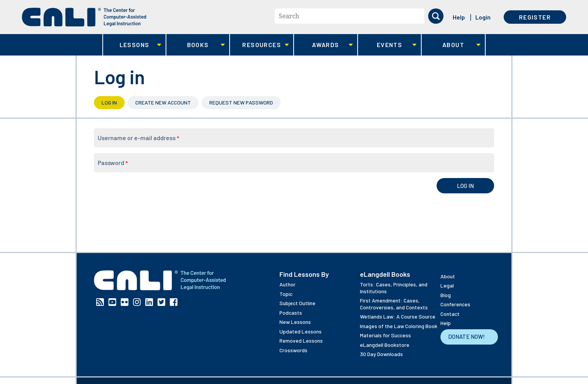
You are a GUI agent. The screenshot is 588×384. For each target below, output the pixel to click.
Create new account (163, 102)
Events (387, 45)
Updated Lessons (301, 331)
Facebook (174, 302)
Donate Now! (466, 337)
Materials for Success (385, 335)
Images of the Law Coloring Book (399, 326)
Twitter (161, 302)
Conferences (455, 304)
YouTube (112, 302)
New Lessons (295, 322)
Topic (286, 294)
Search (289, 16)
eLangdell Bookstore (385, 345)
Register (535, 17)
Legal (447, 285)
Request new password (241, 102)
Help (459, 17)
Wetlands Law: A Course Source (398, 316)
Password (113, 163)
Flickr (125, 302)
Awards (323, 45)
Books (196, 45)
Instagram (137, 302)
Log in (113, 102)
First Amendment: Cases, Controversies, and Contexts (394, 304)
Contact (450, 314)
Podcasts (291, 313)
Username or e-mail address (138, 138)
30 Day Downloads (381, 354)
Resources (259, 45)
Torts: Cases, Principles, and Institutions (394, 288)
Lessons (132, 45)
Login (483, 17)
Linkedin (149, 302)
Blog (446, 295)
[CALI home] (84, 17)
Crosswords (293, 350)
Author (287, 284)
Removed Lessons (301, 341)
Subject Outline (297, 303)
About (451, 45)
